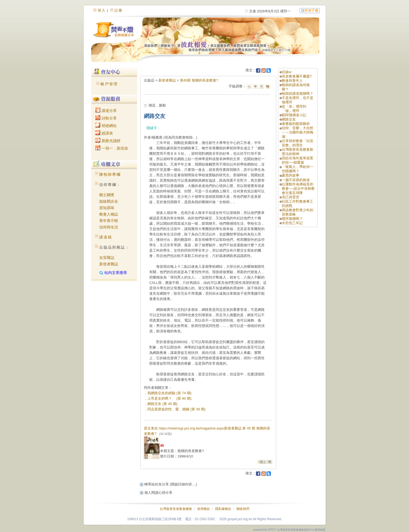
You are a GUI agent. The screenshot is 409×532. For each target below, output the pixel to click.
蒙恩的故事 (291, 175)
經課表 (104, 133)
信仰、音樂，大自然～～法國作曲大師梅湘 (298, 132)
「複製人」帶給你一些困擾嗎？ (298, 169)
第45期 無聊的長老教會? (199, 80)
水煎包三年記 (292, 223)
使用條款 (204, 509)
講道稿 (106, 237)
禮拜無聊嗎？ (292, 219)
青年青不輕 (109, 221)
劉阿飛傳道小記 (294, 115)
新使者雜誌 (109, 264)
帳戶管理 (109, 84)
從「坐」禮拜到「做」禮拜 (294, 109)
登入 (102, 10)
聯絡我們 (243, 509)
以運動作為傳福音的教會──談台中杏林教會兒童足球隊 (298, 189)
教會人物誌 (109, 214)
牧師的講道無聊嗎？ (298, 94)
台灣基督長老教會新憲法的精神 (298, 152)
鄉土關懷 (107, 195)
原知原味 (107, 208)
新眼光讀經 (108, 141)
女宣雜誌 (107, 258)
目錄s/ (287, 72)
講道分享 (106, 111)
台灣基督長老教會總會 (176, 509)
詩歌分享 (106, 118)
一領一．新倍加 (112, 148)
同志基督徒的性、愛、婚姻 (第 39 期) (176, 409)
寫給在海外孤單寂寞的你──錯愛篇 (298, 160)
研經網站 (106, 126)
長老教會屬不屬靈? (297, 76)
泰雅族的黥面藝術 (296, 124)
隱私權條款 (223, 509)
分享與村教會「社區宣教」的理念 (298, 143)
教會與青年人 (292, 81)
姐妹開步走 (109, 201)
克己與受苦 (291, 197)
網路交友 (289, 119)
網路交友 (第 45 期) (162, 404)
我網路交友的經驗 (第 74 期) (169, 393)
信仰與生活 (109, 227)
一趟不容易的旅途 (296, 180)
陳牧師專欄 (110, 174)
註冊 (119, 10)
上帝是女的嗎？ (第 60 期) (169, 398)
